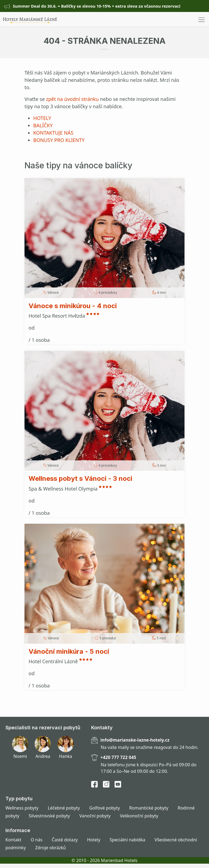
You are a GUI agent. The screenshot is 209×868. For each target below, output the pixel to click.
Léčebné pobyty (64, 808)
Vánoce (53, 292)
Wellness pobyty (22, 808)
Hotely (94, 840)
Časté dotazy (65, 840)
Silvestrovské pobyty (49, 816)
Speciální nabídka (127, 840)
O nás (37, 840)
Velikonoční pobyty (139, 816)
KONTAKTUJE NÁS (53, 133)
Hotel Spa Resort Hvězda (57, 316)
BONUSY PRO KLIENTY (59, 140)
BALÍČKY (43, 125)
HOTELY (42, 118)
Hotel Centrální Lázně (54, 661)
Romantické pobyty (149, 808)
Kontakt (13, 840)
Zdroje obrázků (50, 848)
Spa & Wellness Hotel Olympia (64, 489)
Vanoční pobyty (95, 816)
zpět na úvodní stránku (72, 99)
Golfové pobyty (105, 808)
